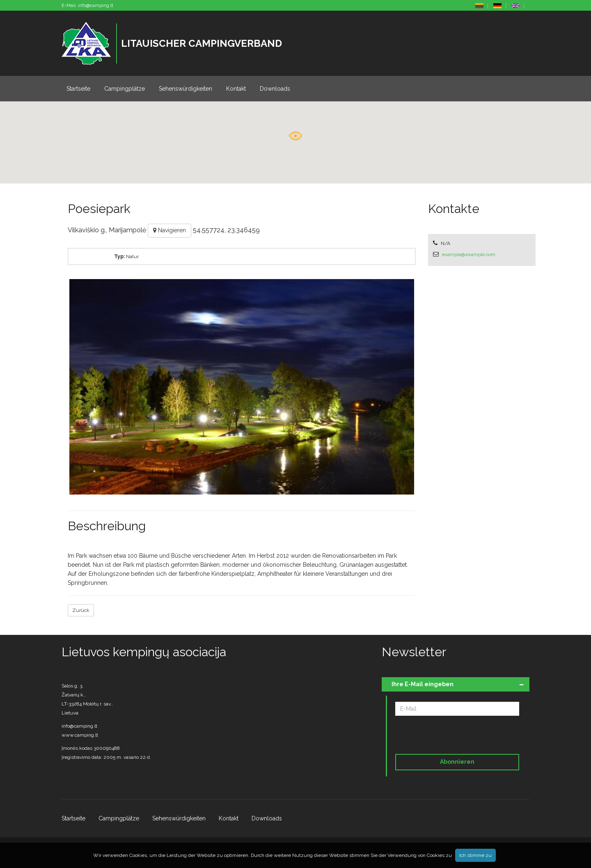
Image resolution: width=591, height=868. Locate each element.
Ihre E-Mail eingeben (423, 684)
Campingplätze (125, 89)
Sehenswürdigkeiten (186, 89)
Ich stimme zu (475, 855)
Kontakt (236, 89)
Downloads (275, 89)
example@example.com (469, 254)
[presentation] (451, 736)
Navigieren (170, 230)
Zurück (81, 610)
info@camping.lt (96, 6)
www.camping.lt (80, 735)
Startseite (78, 89)
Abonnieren (457, 762)
